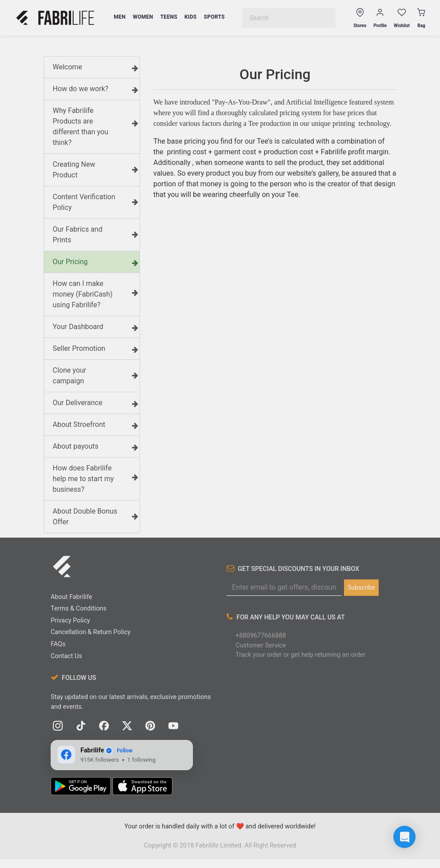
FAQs (58, 644)
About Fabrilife (71, 597)
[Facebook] (104, 726)
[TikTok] (81, 726)
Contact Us (66, 656)
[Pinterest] (150, 726)
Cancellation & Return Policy (91, 632)
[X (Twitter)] (127, 726)
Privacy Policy (70, 621)
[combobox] (289, 18)
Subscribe (361, 587)
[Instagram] (58, 726)
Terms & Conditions (78, 609)
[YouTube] (173, 726)
